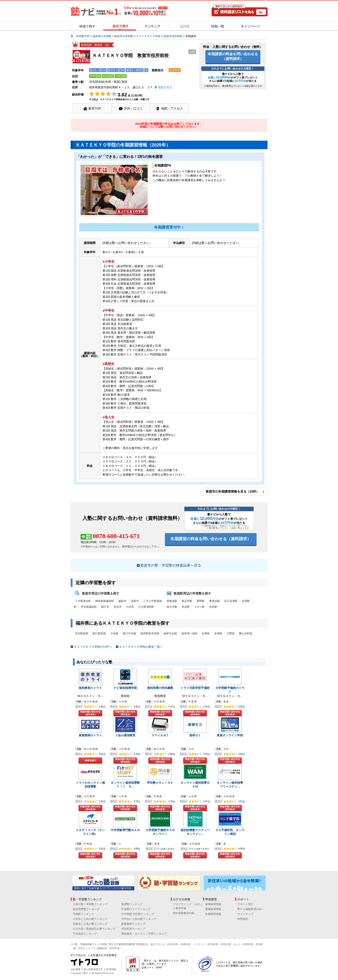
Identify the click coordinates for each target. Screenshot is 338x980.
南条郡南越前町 (105, 601)
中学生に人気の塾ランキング (139, 919)
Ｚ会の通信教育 (125, 735)
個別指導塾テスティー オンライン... (197, 832)
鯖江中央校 (130, 633)
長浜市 (118, 607)
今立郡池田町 (146, 607)
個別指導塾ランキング (86, 909)
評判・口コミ (133, 108)
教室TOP (95, 108)
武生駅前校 (82, 633)
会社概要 (76, 969)
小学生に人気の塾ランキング (90, 919)
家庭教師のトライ (90, 735)
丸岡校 (206, 633)
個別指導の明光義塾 (160, 688)
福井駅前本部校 (150, 633)
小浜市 (130, 607)
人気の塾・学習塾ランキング (90, 904)
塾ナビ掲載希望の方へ (251, 909)
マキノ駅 (199, 607)
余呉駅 (213, 607)
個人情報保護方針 (93, 969)
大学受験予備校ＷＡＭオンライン (160, 832)
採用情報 (111, 969)
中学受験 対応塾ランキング (138, 914)
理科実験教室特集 (184, 913)
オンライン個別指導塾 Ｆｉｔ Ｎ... (127, 785)
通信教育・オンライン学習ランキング (144, 934)
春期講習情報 (213, 904)
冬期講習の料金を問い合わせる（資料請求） (233, 56)
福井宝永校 (170, 633)
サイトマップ (245, 914)
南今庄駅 (172, 607)
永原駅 (246, 601)
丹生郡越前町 (89, 607)
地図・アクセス (172, 108)
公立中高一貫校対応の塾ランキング (94, 929)
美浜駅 (186, 607)
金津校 (218, 633)
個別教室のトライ (90, 688)
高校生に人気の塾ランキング (90, 924)
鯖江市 (105, 607)
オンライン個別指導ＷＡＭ (195, 785)
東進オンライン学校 (230, 735)
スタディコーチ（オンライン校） (90, 832)
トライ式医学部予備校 (195, 688)
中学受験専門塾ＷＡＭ (125, 830)
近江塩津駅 (231, 601)
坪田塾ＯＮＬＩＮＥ (160, 783)
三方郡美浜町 (83, 601)
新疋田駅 (187, 601)
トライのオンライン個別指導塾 (90, 785)
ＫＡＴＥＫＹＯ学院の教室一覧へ (141, 647)
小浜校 (114, 633)
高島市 (135, 601)
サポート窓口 (245, 904)
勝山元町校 (246, 633)
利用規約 (243, 919)
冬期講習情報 (213, 914)
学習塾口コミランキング (136, 909)
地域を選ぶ (90, 761)
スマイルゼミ (160, 735)
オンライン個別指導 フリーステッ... (231, 785)
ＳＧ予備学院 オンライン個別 (230, 832)
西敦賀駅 (172, 601)
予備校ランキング (83, 914)
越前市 (122, 601)
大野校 (231, 633)
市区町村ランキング (133, 929)
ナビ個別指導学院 (125, 688)
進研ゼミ (195, 735)
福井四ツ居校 (189, 633)
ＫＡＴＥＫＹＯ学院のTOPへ (93, 647)
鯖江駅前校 (99, 633)
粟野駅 (201, 601)
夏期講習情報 (213, 909)
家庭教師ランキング (133, 924)
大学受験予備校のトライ (230, 690)
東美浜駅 (215, 601)
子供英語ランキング (85, 934)
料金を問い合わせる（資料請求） (90, 713)
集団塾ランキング (132, 904)
